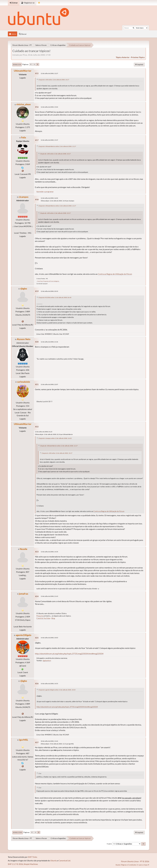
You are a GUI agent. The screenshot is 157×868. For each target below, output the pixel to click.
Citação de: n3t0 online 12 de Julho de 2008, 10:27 (54, 80)
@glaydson (47, 661)
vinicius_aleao (23, 104)
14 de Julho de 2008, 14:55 (49, 684)
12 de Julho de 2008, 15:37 (49, 140)
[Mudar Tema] (39, 3)
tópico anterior (123, 57)
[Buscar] (134, 28)
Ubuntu (54, 860)
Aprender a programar (45, 192)
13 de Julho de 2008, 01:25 (44, 432)
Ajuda (118, 865)
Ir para (109, 844)
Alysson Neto (24, 339)
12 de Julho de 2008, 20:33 (49, 291)
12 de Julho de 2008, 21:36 (49, 342)
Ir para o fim (17, 65)
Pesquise (40, 616)
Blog (53, 618)
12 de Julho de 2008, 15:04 (49, 107)
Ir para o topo (18, 832)
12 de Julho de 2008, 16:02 (49, 198)
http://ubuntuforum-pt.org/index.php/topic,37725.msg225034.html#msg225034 (69, 654)
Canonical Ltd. (65, 860)
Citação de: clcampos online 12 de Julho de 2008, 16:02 (55, 438)
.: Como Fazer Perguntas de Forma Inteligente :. (48, 281)
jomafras (23, 594)
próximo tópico (138, 57)
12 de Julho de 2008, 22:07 (49, 384)
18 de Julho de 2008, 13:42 (49, 741)
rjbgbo (24, 289)
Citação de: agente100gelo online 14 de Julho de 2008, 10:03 (57, 690)
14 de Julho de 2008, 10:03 (49, 638)
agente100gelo (23, 635)
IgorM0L (24, 740)
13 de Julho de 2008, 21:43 (49, 596)
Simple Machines (31, 864)
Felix (24, 137)
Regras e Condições (129, 865)
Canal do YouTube (43, 618)
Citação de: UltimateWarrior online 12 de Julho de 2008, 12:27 (57, 146)
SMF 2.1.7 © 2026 (15, 864)
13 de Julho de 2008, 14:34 (49, 552)
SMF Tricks (33, 857)
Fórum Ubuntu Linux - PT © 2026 (135, 861)
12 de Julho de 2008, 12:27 (49, 73)
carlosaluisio (24, 382)
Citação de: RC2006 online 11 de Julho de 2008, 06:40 (55, 297)
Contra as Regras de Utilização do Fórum (115, 274)
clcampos (23, 197)
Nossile (23, 549)
